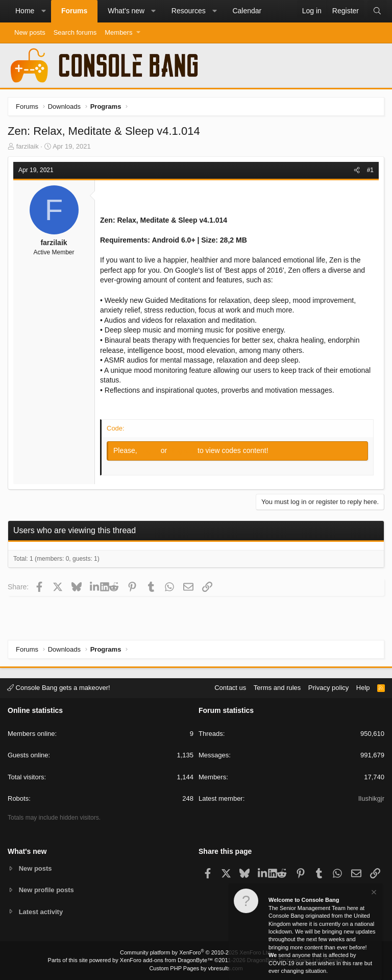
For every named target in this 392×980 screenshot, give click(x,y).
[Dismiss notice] (373, 893)
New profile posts (46, 890)
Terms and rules (277, 688)
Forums (74, 11)
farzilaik (28, 146)
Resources (189, 11)
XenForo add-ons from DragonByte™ (166, 960)
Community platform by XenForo (196, 952)
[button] (43, 11)
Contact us (230, 688)
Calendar (247, 11)
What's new (126, 11)
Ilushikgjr (371, 798)
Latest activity (41, 912)
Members (118, 32)
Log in (150, 450)
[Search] (377, 11)
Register (183, 450)
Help (363, 688)
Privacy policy (328, 688)
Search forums (75, 32)
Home (25, 11)
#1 (370, 170)
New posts (30, 32)
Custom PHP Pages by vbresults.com (196, 968)
